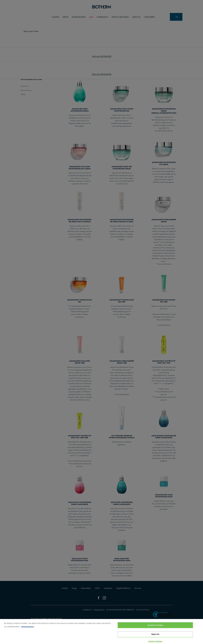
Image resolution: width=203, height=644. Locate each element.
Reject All (155, 636)
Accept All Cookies (155, 627)
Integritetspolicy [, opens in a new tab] (28, 628)
